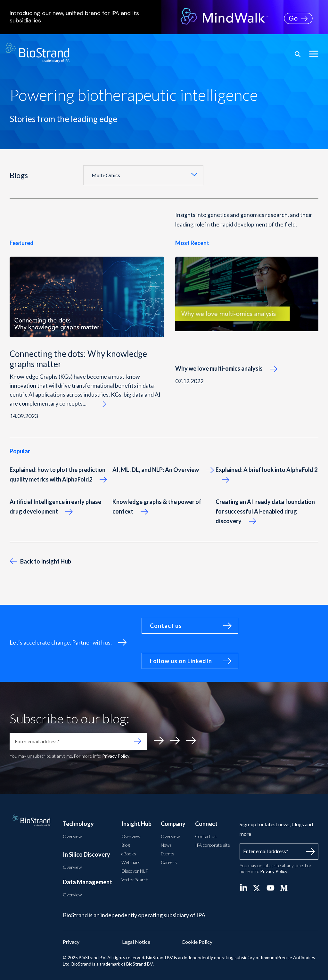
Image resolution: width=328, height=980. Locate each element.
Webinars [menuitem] (131, 862)
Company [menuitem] (173, 824)
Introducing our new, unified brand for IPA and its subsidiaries (87, 17)
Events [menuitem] (168, 854)
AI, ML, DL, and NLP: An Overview (163, 470)
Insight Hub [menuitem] (136, 824)
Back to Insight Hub (40, 561)
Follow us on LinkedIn (181, 661)
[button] (314, 54)
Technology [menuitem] (78, 824)
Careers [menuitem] (169, 862)
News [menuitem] (166, 845)
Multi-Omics (106, 175)
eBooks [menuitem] (129, 854)
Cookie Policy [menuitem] (197, 942)
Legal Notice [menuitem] (136, 942)
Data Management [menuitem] (87, 882)
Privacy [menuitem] (71, 942)
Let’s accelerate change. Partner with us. (61, 642)
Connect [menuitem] (206, 824)
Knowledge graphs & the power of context (157, 506)
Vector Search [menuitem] (135, 880)
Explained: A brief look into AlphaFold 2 (266, 474)
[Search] (298, 54)
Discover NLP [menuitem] (135, 871)
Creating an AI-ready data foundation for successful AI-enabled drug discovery (265, 511)
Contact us (166, 626)
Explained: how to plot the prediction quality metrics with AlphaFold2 (58, 474)
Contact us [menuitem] (206, 836)
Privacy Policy (116, 756)
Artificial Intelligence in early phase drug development (55, 506)
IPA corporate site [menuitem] (213, 845)
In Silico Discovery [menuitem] (86, 854)
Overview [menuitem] (72, 836)
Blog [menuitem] (126, 845)
